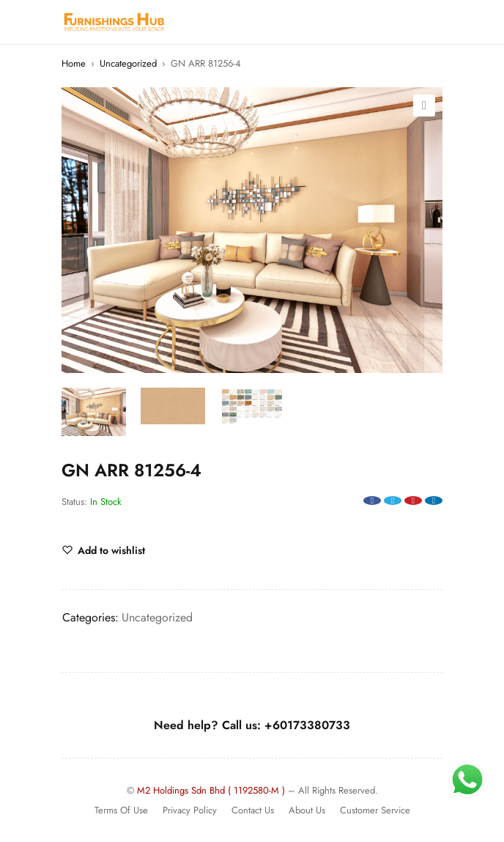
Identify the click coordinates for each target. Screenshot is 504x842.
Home (74, 63)
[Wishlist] (103, 550)
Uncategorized (128, 63)
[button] (424, 106)
